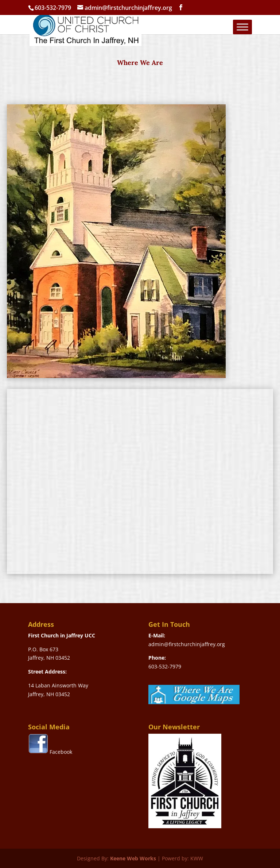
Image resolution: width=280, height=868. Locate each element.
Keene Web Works (133, 858)
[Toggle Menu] (242, 27)
